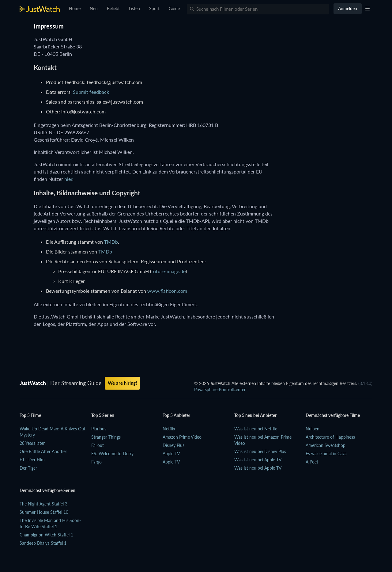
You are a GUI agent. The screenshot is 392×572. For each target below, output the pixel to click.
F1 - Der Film (32, 460)
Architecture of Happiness (330, 437)
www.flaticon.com (167, 291)
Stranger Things (106, 437)
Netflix (169, 429)
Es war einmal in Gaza (326, 454)
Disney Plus (173, 445)
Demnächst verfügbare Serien (47, 490)
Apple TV (171, 454)
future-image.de (168, 271)
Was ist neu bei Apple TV (258, 460)
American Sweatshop (326, 445)
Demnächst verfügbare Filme (333, 415)
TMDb (111, 242)
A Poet (312, 462)
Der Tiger (28, 468)
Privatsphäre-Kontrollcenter (220, 389)
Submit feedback (91, 92)
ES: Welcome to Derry (112, 454)
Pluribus (99, 429)
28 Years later (32, 443)
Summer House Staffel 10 (44, 512)
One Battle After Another (43, 451)
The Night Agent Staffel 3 (43, 504)
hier (68, 179)
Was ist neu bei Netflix (256, 429)
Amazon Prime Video (182, 437)
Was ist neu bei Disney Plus (260, 451)
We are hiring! (122, 383)
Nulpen (313, 429)
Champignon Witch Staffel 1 (46, 535)
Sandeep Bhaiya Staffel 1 (43, 543)
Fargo (96, 462)
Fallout (98, 445)
